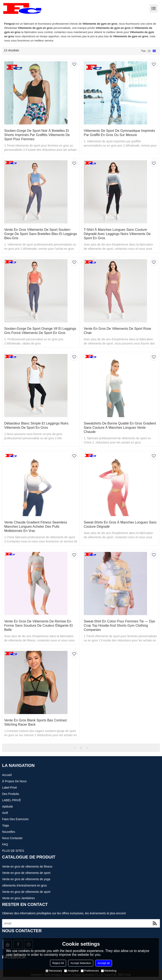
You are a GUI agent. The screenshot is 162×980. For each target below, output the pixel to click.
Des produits (11, 794)
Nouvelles (9, 832)
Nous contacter (12, 838)
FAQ (5, 844)
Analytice (71, 971)
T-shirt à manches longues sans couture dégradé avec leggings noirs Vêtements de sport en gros (117, 234)
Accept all (104, 963)
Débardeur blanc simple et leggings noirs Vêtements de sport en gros (36, 425)
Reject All (58, 963)
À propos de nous (14, 781)
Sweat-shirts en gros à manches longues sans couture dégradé (120, 524)
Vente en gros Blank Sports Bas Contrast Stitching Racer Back (35, 722)
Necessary (54, 971)
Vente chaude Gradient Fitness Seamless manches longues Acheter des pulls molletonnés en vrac (36, 527)
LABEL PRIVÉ (11, 800)
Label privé (9, 788)
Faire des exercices (15, 819)
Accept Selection (81, 963)
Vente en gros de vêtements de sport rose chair (117, 331)
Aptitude (7, 806)
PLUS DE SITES (13, 851)
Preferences (90, 971)
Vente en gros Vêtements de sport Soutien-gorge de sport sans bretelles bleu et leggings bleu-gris (41, 234)
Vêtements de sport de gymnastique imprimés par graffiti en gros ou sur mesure (119, 133)
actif (5, 813)
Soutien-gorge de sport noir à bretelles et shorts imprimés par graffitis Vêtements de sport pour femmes (37, 135)
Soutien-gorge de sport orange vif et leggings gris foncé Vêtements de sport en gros (40, 331)
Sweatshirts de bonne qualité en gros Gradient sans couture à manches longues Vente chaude (120, 428)
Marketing (109, 971)
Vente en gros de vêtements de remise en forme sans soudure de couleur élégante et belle (38, 626)
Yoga (5, 825)
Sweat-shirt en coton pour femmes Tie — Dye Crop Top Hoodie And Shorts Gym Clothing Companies (119, 626)
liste (149, 51)
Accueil (7, 775)
